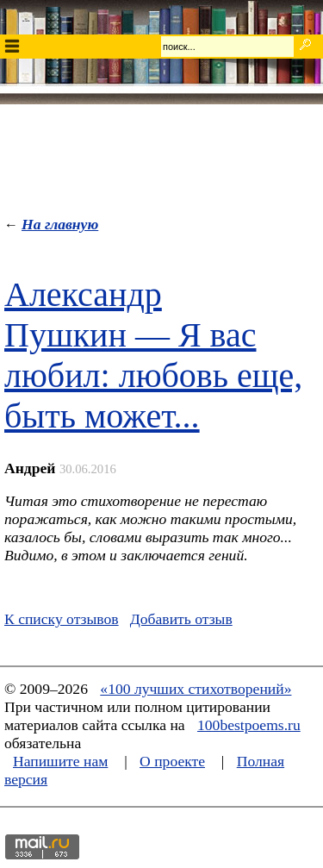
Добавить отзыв (181, 619)
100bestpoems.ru (249, 725)
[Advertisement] (162, 156)
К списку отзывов (62, 619)
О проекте (172, 761)
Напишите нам (60, 761)
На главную (60, 224)
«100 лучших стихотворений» (196, 689)
